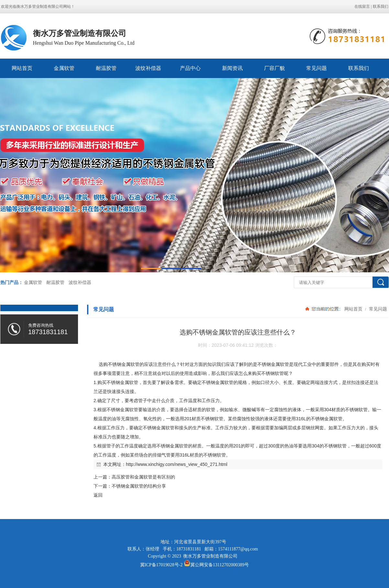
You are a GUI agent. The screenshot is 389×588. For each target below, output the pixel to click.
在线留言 (362, 6)
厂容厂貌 (274, 68)
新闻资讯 (232, 68)
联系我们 (381, 6)
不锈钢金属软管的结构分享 (139, 486)
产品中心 (190, 68)
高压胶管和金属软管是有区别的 (143, 477)
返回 (98, 495)
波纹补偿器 (148, 68)
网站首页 (22, 68)
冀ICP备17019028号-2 (161, 565)
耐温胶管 (106, 68)
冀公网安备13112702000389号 (220, 565)
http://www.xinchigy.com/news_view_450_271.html (177, 464)
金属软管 (64, 68)
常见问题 (317, 68)
